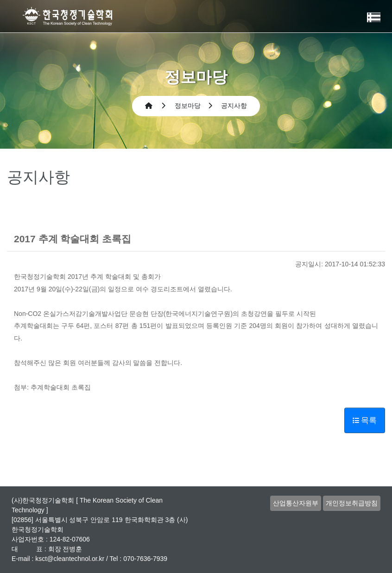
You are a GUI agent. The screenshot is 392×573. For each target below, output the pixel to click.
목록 (365, 420)
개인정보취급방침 (352, 503)
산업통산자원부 (296, 503)
